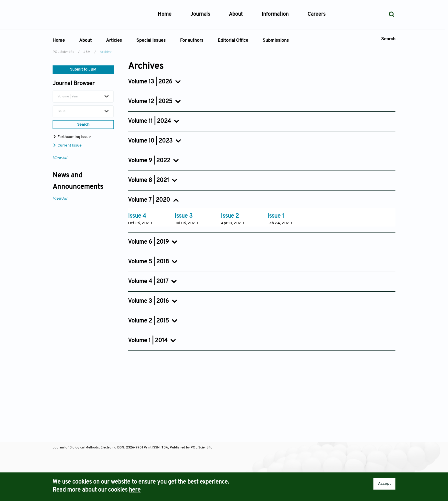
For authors (192, 41)
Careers (316, 14)
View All (60, 158)
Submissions (276, 41)
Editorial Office (233, 41)
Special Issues (151, 41)
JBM (87, 52)
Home (165, 14)
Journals (200, 14)
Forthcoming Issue (72, 137)
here (135, 490)
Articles (114, 41)
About (85, 41)
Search (388, 39)
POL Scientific (63, 52)
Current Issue (67, 146)
